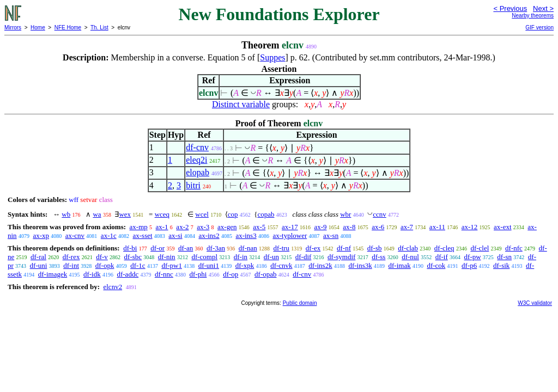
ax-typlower (290, 235)
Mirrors (13, 27)
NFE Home (68, 27)
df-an (186, 248)
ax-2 (182, 227)
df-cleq (444, 248)
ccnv (380, 214)
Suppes (272, 57)
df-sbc (133, 257)
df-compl (204, 257)
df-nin (167, 257)
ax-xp (41, 235)
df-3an (216, 248)
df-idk (92, 274)
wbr (345, 214)
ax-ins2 (209, 235)
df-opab (265, 274)
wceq (162, 214)
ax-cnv (75, 235)
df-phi (198, 274)
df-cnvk (281, 265)
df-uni (39, 265)
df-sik (501, 265)
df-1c (138, 265)
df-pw (473, 257)
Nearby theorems (533, 16)
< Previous (510, 8)
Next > (543, 8)
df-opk (105, 265)
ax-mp (139, 227)
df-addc (128, 274)
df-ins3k (360, 265)
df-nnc (164, 274)
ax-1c (109, 235)
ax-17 (290, 227)
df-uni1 (209, 265)
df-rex (71, 257)
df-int (71, 265)
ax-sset (142, 235)
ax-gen (227, 227)
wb (66, 214)
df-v (102, 257)
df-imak (400, 265)
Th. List (99, 27)
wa (97, 214)
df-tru (281, 248)
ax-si (175, 235)
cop (233, 214)
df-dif (304, 257)
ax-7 (407, 227)
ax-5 (259, 227)
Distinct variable (241, 104)
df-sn (504, 257)
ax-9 (320, 227)
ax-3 (203, 227)
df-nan (248, 248)
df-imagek (53, 274)
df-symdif (341, 257)
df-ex (313, 248)
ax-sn (331, 235)
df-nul (410, 257)
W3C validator (535, 303)
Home (38, 27)
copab (266, 214)
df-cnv (197, 147)
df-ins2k (320, 265)
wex (125, 214)
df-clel (480, 248)
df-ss (378, 257)
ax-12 (470, 227)
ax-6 (378, 227)
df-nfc (514, 248)
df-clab (408, 248)
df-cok (436, 265)
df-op (231, 274)
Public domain (300, 303)
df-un (271, 257)
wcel (202, 214)
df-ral (38, 257)
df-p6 (469, 265)
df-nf (344, 248)
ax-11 (437, 227)
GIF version (539, 27)
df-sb (375, 248)
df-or (157, 248)
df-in (241, 257)
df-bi (130, 248)
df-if (442, 257)
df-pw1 (172, 265)
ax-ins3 (246, 235)
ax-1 (162, 227)
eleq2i (196, 160)
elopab (198, 172)
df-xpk (245, 265)
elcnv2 (113, 287)
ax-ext (502, 227)
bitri (193, 185)
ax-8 (349, 227)
